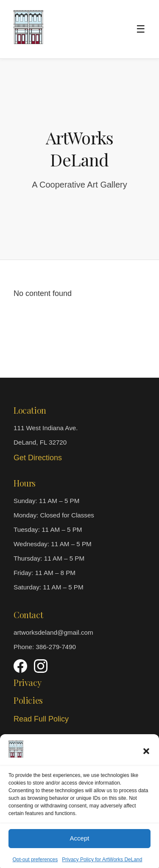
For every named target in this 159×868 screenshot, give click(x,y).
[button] (146, 758)
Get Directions (38, 458)
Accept (80, 845)
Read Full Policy (41, 719)
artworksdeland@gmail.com (53, 632)
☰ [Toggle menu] (141, 29)
